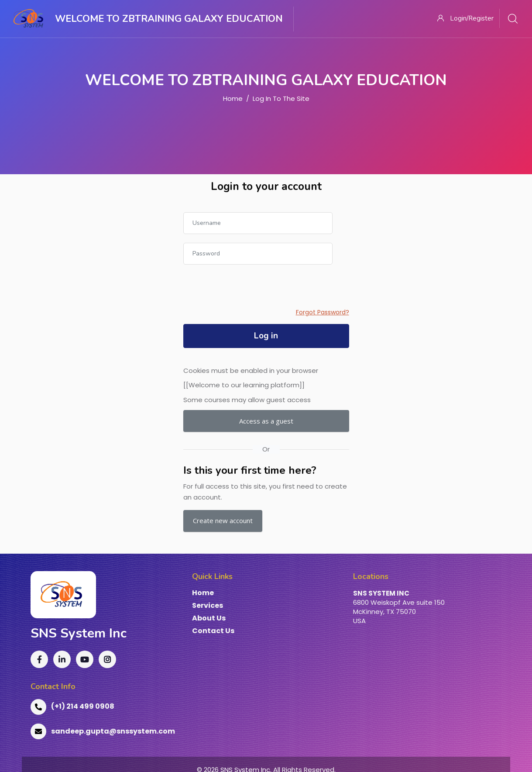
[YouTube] (85, 659)
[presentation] (250, 290)
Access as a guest (266, 421)
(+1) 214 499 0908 (72, 707)
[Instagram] (107, 659)
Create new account (223, 520)
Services (208, 606)
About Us (209, 619)
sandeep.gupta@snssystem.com (103, 731)
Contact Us (213, 631)
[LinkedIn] (62, 659)
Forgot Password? (323, 312)
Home (233, 98)
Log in (266, 336)
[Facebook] (39, 659)
